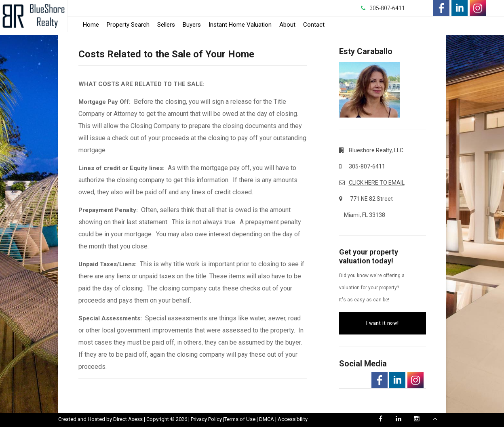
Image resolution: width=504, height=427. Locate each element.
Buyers (192, 25)
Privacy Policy (206, 419)
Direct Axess (128, 419)
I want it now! (382, 323)
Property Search (128, 25)
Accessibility (293, 419)
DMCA (267, 419)
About (287, 25)
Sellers (166, 25)
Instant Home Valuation (240, 25)
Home (91, 25)
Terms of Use (240, 419)
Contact (314, 25)
